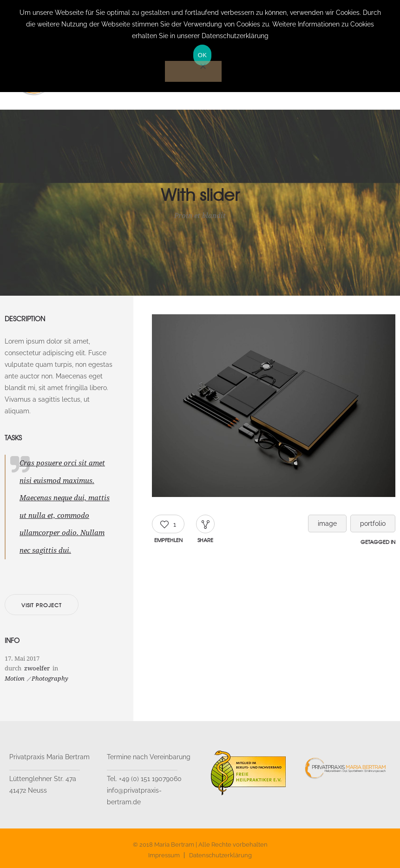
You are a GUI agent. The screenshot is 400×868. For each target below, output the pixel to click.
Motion (15, 679)
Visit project (42, 605)
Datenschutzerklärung (220, 855)
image (327, 523)
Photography (50, 679)
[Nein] (193, 71)
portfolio (373, 523)
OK (202, 55)
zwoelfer (37, 668)
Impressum (164, 855)
